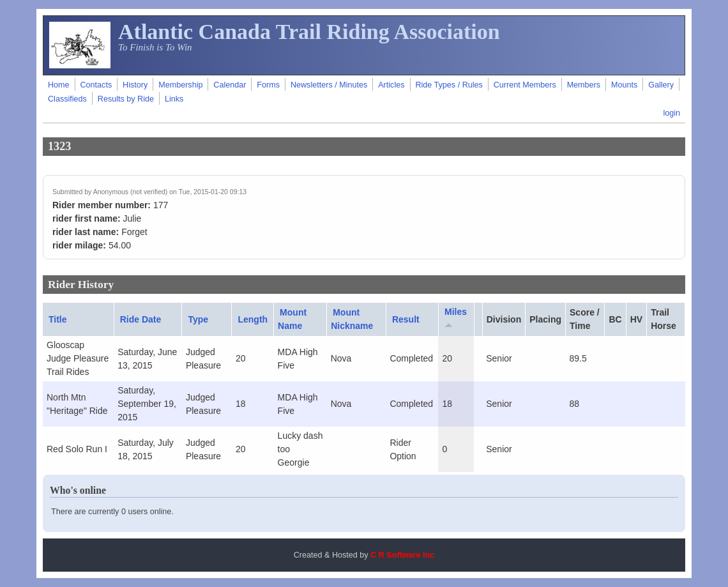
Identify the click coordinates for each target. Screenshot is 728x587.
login (671, 113)
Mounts (624, 85)
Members (584, 85)
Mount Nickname (352, 319)
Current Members (525, 85)
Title (58, 319)
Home (59, 85)
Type (198, 319)
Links (174, 99)
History (135, 85)
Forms (268, 85)
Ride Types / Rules (449, 85)
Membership (180, 85)
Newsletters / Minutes (329, 85)
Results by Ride (126, 99)
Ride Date (141, 319)
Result (406, 319)
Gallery (661, 85)
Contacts (96, 85)
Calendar (230, 85)
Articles (391, 85)
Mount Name (292, 319)
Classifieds (67, 99)
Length (253, 319)
